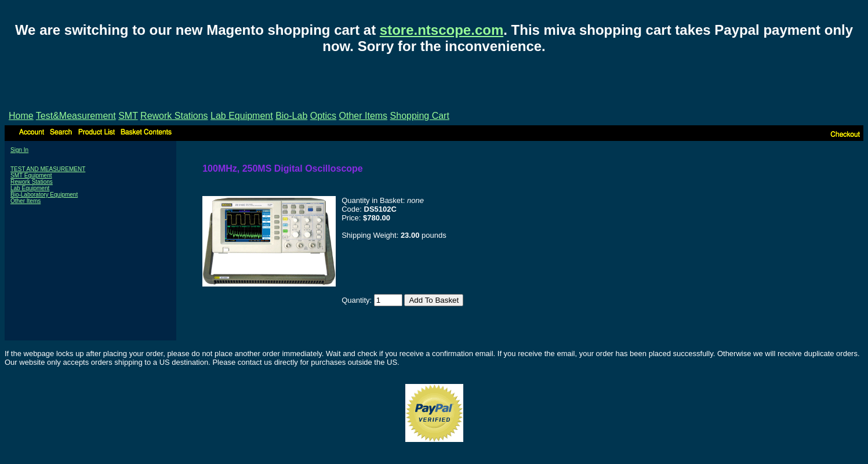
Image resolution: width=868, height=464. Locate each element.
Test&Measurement (76, 116)
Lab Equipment (242, 116)
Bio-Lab (291, 116)
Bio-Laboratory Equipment (44, 195)
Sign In (19, 150)
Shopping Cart (420, 116)
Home (21, 116)
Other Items (364, 116)
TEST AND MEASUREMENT (48, 169)
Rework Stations (174, 116)
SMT (128, 116)
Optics (323, 116)
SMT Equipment (31, 175)
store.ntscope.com (442, 30)
